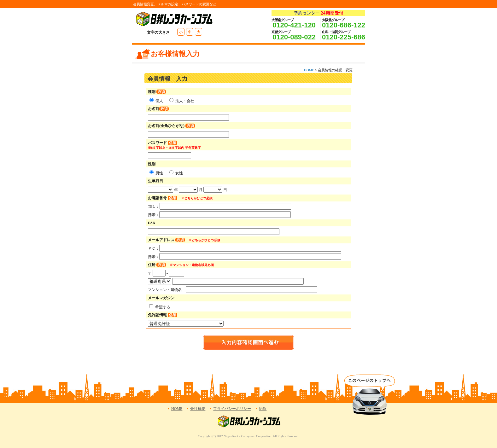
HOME (309, 70)
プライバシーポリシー (232, 409)
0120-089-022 (294, 37)
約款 (263, 409)
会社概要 (198, 409)
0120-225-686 (344, 37)
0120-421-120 (294, 25)
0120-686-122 (344, 25)
